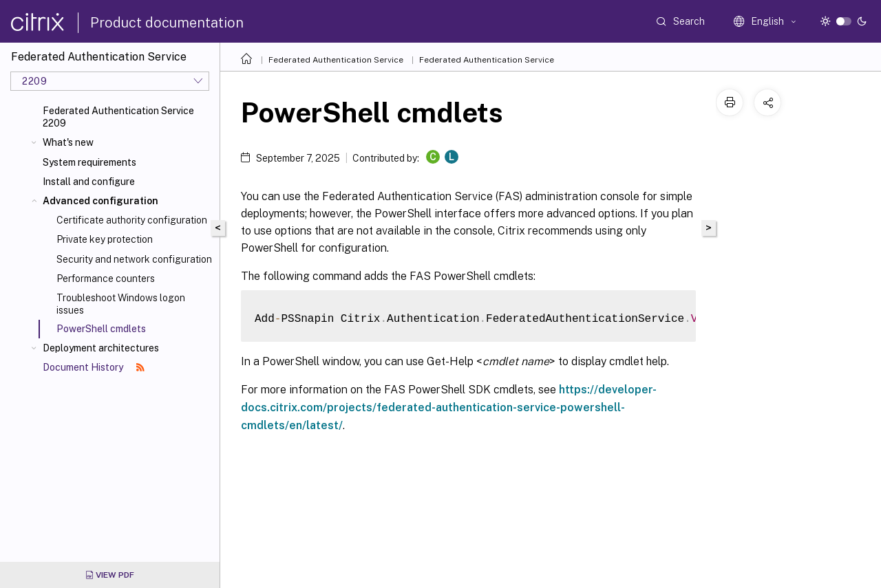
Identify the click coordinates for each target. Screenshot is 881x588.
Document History (94, 367)
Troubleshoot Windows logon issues (121, 304)
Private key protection (105, 239)
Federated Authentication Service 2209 (118, 117)
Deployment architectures (101, 348)
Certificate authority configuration (132, 220)
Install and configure (89, 182)
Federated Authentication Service (336, 60)
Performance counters (106, 279)
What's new (68, 142)
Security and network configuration (134, 259)
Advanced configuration (100, 201)
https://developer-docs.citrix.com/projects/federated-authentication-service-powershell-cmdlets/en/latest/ (449, 407)
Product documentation (167, 23)
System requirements (89, 162)
